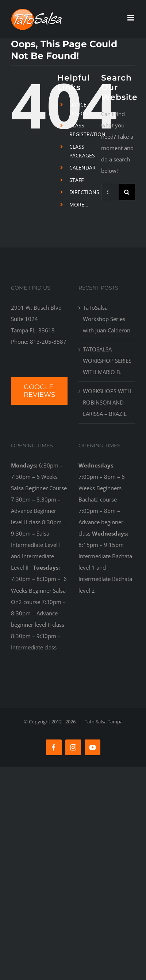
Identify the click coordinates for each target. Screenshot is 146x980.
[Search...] (110, 192)
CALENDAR (82, 167)
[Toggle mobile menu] (131, 18)
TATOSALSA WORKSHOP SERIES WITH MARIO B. (107, 361)
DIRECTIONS (84, 192)
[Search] (127, 192)
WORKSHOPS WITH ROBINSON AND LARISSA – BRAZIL (107, 402)
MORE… (79, 204)
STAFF (76, 180)
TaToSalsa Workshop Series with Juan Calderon (107, 319)
